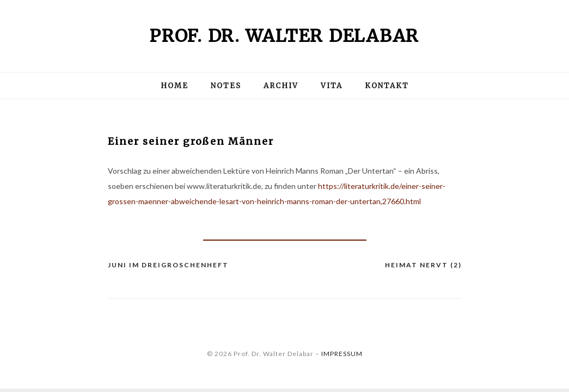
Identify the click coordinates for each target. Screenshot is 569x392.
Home (175, 86)
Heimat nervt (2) (423, 265)
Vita (332, 86)
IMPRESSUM (342, 354)
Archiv (281, 86)
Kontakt (387, 86)
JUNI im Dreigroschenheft (168, 265)
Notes (226, 86)
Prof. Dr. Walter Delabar (284, 36)
